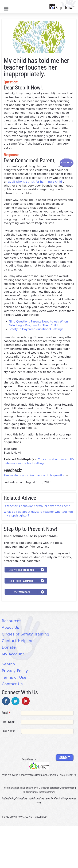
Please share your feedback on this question (36, 475)
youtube (25, 701)
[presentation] (28, 745)
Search (8, 664)
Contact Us (12, 684)
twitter (16, 701)
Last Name (8, 731)
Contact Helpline (18, 641)
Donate (9, 647)
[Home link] (62, 7)
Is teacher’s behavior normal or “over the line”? (37, 506)
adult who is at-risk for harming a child (35, 182)
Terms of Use (14, 677)
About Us (10, 627)
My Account (13, 654)
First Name (8, 722)
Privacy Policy (15, 671)
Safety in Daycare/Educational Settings (36, 329)
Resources (11, 621)
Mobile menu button (6, 8)
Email (6, 713)
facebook (6, 701)
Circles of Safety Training (26, 634)
